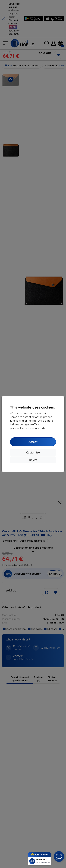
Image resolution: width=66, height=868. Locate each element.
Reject (33, 460)
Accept (33, 442)
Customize (33, 452)
